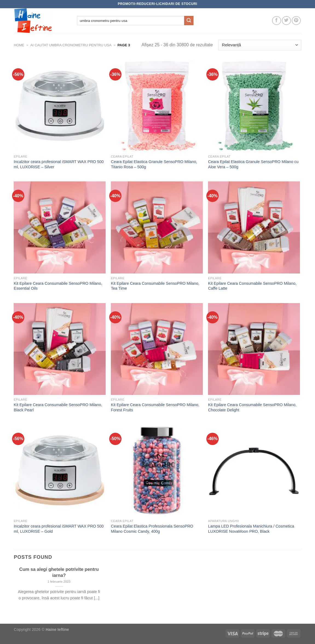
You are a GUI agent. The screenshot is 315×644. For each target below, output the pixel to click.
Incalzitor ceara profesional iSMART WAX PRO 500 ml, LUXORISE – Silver (59, 164)
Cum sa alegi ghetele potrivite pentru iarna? (59, 572)
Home (19, 45)
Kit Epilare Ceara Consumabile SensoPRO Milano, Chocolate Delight (252, 407)
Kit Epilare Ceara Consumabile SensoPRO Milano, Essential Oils (58, 286)
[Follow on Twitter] (286, 21)
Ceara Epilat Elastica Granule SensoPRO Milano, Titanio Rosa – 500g (154, 164)
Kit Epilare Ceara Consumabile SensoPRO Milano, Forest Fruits (155, 407)
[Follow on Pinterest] (296, 21)
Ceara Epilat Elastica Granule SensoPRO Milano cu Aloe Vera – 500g (253, 164)
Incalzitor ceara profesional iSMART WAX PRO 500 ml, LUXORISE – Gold (59, 529)
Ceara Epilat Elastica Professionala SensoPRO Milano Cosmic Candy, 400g (152, 529)
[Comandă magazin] (260, 45)
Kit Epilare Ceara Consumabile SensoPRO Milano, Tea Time (155, 286)
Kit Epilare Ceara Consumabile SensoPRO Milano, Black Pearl (58, 407)
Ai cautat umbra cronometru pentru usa (71, 45)
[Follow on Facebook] (277, 21)
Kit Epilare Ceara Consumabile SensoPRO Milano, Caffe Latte (252, 286)
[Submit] (189, 21)
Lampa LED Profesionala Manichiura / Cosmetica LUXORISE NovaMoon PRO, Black (251, 529)
